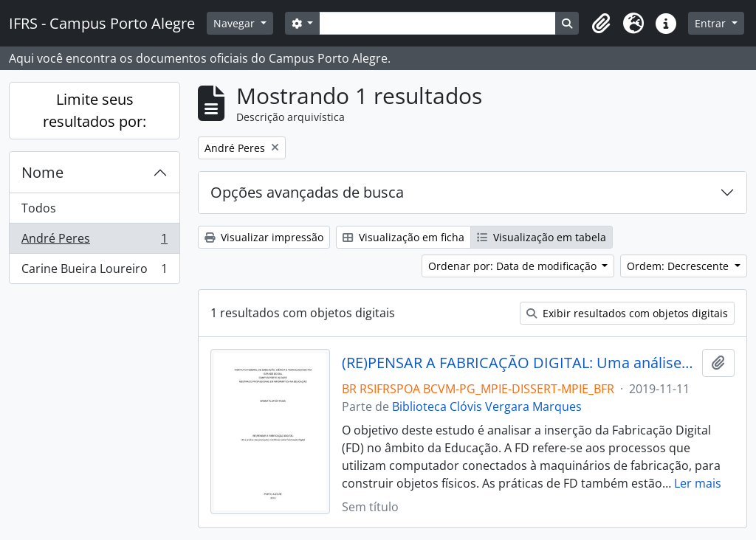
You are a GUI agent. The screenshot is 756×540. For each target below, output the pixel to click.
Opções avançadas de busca (307, 192)
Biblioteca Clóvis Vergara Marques (487, 406)
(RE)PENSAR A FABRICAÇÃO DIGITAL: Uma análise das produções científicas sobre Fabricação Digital (519, 363)
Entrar (712, 23)
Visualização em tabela (542, 237)
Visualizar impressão (264, 237)
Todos (39, 208)
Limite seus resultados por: (94, 110)
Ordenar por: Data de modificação (514, 266)
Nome (42, 172)
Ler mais (698, 483)
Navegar (236, 23)
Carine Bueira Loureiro (94, 271)
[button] (601, 24)
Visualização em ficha (403, 237)
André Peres (94, 242)
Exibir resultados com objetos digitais (627, 313)
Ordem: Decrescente (679, 266)
